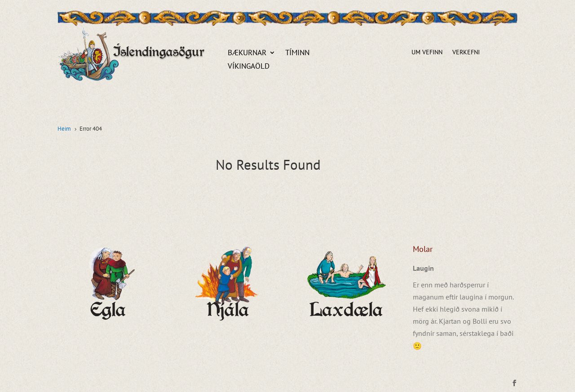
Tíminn (297, 53)
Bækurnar (247, 53)
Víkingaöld (249, 67)
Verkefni (466, 53)
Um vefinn (427, 53)
